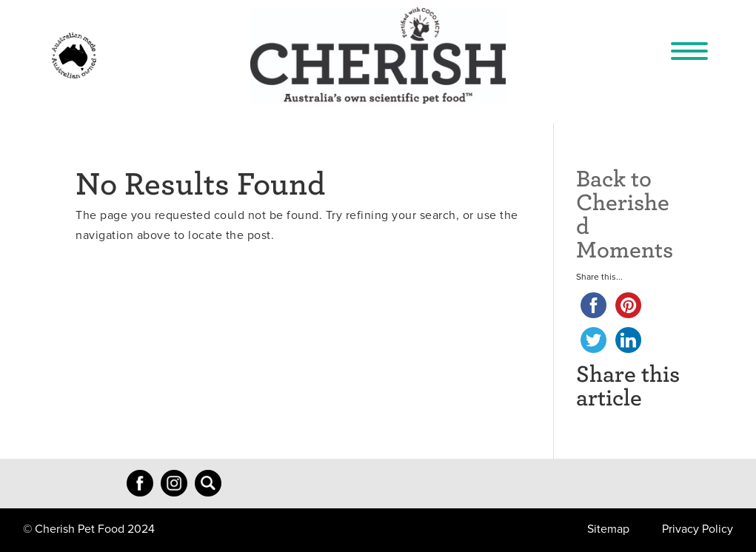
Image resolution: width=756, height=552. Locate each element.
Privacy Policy (698, 529)
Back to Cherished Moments (625, 213)
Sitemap (608, 529)
